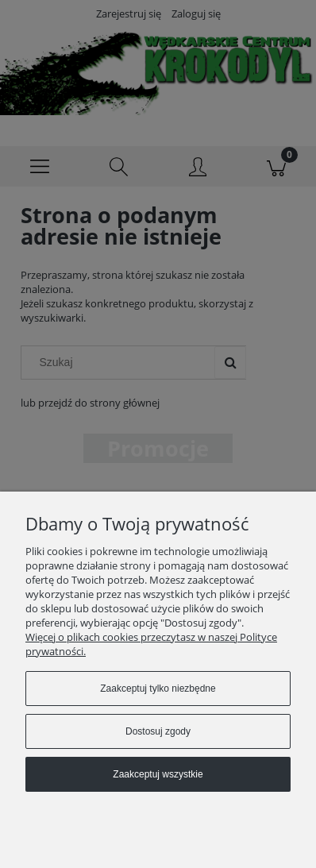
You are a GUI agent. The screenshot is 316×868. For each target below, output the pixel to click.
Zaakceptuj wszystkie (158, 774)
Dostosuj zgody (158, 731)
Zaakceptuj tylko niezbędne (158, 689)
